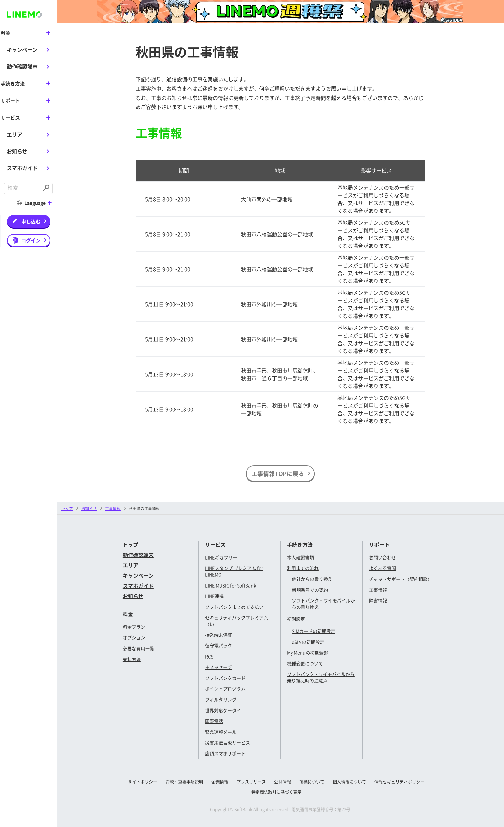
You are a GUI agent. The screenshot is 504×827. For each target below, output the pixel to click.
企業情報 (220, 782)
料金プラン (134, 627)
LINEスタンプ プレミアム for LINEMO (234, 571)
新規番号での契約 (310, 590)
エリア (14, 133)
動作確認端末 (22, 66)
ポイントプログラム (225, 688)
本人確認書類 (301, 557)
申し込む (31, 220)
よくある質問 (382, 568)
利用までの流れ (303, 568)
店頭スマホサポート (225, 753)
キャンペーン (22, 49)
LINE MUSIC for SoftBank (231, 585)
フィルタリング (221, 699)
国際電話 (214, 721)
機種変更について (305, 663)
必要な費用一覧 (139, 648)
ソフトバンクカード (225, 678)
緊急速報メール (221, 732)
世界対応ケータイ (223, 710)
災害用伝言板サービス (228, 742)
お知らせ (17, 150)
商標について (312, 782)
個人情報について (349, 782)
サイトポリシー (143, 782)
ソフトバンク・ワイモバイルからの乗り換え (323, 604)
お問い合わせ (382, 557)
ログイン (31, 239)
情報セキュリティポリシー (400, 782)
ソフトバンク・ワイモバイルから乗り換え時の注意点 (321, 677)
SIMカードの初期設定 (314, 631)
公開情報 (283, 782)
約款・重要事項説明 (184, 782)
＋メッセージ (219, 667)
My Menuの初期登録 (308, 652)
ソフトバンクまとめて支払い (234, 607)
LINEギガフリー (221, 557)
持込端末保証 (219, 635)
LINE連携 (214, 596)
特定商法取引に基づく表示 (276, 792)
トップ (67, 508)
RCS (209, 656)
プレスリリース (251, 782)
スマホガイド (22, 167)
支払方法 (132, 659)
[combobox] (22, 188)
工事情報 (378, 590)
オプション (134, 637)
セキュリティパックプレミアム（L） (237, 621)
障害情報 (378, 600)
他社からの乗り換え (312, 579)
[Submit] (47, 188)
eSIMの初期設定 (308, 642)
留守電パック (219, 645)
